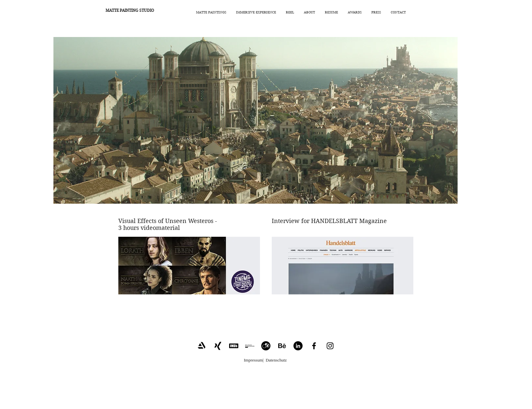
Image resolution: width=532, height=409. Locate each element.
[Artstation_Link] (202, 346)
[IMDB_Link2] (234, 346)
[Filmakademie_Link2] (250, 346)
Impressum (253, 360)
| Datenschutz (275, 360)
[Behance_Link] (282, 346)
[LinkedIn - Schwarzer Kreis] (298, 346)
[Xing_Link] (218, 346)
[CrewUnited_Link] (266, 346)
